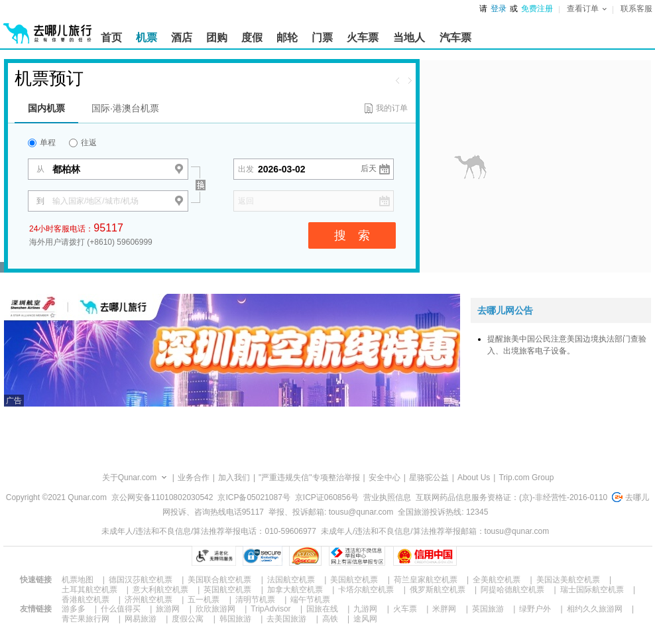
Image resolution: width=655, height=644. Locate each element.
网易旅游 (141, 619)
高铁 (330, 619)
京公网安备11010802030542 (162, 497)
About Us (474, 478)
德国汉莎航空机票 (141, 580)
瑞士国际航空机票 (592, 590)
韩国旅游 (235, 619)
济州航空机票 (149, 600)
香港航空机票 (86, 600)
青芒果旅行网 (86, 619)
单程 (42, 143)
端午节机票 (310, 600)
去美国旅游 (286, 619)
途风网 (365, 619)
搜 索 (352, 235)
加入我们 (234, 478)
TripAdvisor (270, 609)
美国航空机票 (354, 580)
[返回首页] (48, 28)
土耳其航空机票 (89, 590)
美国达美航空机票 (568, 580)
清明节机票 (255, 600)
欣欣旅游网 (215, 609)
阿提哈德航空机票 (512, 590)
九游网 (365, 609)
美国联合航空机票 (219, 580)
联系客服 (636, 9)
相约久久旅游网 (595, 609)
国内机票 (46, 108)
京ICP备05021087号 (254, 497)
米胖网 (444, 609)
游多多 (74, 609)
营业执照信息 (387, 497)
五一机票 (204, 600)
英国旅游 (488, 609)
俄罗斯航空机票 (438, 590)
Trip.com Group (526, 478)
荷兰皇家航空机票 (426, 580)
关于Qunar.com (130, 478)
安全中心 (385, 478)
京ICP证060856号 (327, 497)
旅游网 (168, 609)
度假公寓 (188, 619)
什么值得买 (121, 609)
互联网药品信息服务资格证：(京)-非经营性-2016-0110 (511, 497)
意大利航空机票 (160, 590)
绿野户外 (535, 609)
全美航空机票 (497, 580)
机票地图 (78, 580)
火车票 (405, 609)
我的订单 (392, 108)
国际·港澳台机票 (125, 108)
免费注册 (537, 9)
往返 (83, 143)
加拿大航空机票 (295, 590)
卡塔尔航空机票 (366, 590)
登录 (499, 9)
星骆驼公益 (429, 478)
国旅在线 (322, 609)
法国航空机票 (291, 580)
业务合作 (194, 478)
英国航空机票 (227, 590)
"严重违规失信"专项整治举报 (309, 478)
